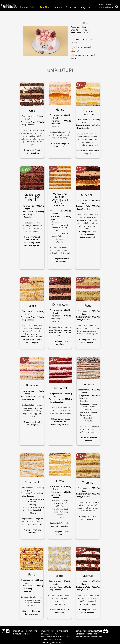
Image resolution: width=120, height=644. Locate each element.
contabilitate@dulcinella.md (89, 637)
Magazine (86, 7)
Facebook (8, 631)
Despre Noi (71, 7)
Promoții (57, 7)
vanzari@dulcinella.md (87, 634)
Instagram (4, 631)
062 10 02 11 (102, 7)
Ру (112, 7)
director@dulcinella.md (87, 631)
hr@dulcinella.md (21, 634)
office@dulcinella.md (51, 637)
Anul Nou (45, 7)
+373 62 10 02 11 (56, 639)
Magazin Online (28, 7)
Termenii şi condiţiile (51, 642)
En (108, 7)
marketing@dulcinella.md (25, 631)
